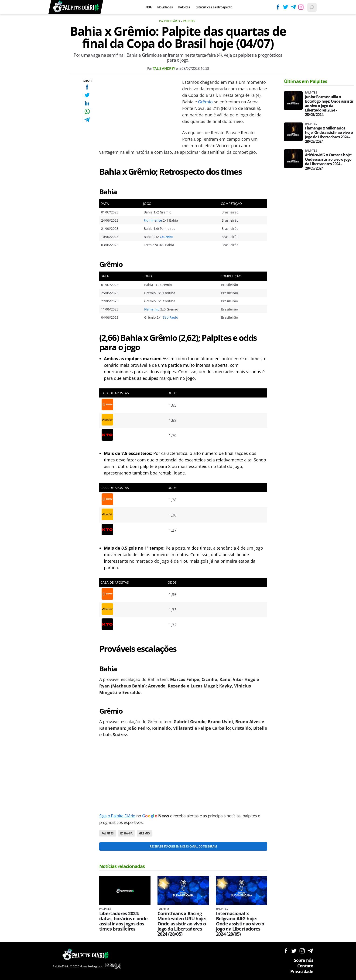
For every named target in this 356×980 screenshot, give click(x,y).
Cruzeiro (166, 237)
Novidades (165, 7)
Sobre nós (304, 960)
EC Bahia (126, 833)
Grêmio (205, 102)
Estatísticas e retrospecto (214, 7)
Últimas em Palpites (306, 81)
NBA (149, 7)
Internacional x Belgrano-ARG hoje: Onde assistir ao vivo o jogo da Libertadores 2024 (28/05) (240, 924)
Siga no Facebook (286, 951)
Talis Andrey (164, 68)
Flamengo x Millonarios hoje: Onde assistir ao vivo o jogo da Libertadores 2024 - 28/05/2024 (329, 135)
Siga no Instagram (302, 951)
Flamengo (152, 309)
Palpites (184, 7)
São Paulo (170, 317)
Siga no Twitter (294, 951)
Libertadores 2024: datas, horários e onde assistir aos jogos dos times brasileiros (123, 921)
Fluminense (153, 220)
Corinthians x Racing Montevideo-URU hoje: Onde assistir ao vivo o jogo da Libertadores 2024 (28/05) (182, 924)
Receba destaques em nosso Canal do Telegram (183, 846)
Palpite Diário (169, 21)
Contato (305, 966)
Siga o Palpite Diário (117, 816)
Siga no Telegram (310, 951)
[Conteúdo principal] (178, 490)
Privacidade (302, 971)
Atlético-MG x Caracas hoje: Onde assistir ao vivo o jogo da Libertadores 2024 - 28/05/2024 (328, 162)
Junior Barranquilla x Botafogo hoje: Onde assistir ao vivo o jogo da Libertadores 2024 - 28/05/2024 (329, 106)
